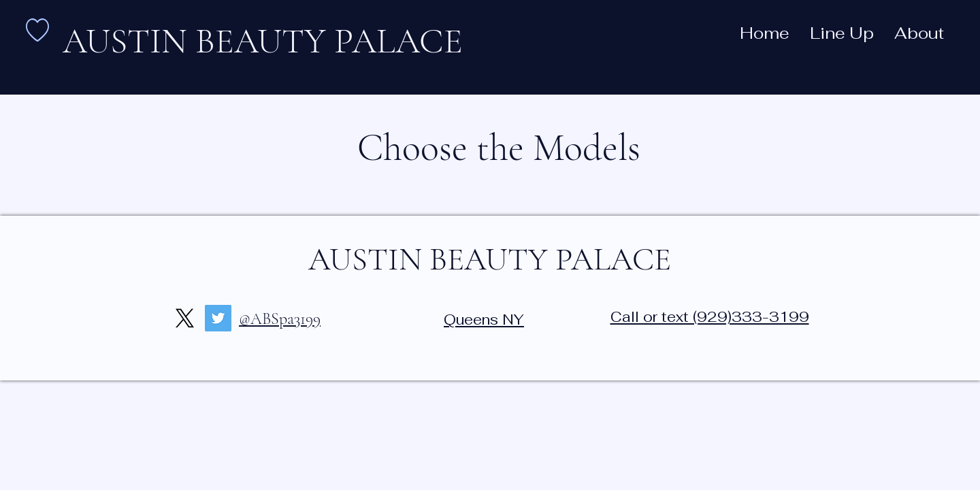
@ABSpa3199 (280, 319)
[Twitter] (218, 318)
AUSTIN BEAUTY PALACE (490, 259)
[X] (185, 318)
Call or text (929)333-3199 (710, 317)
